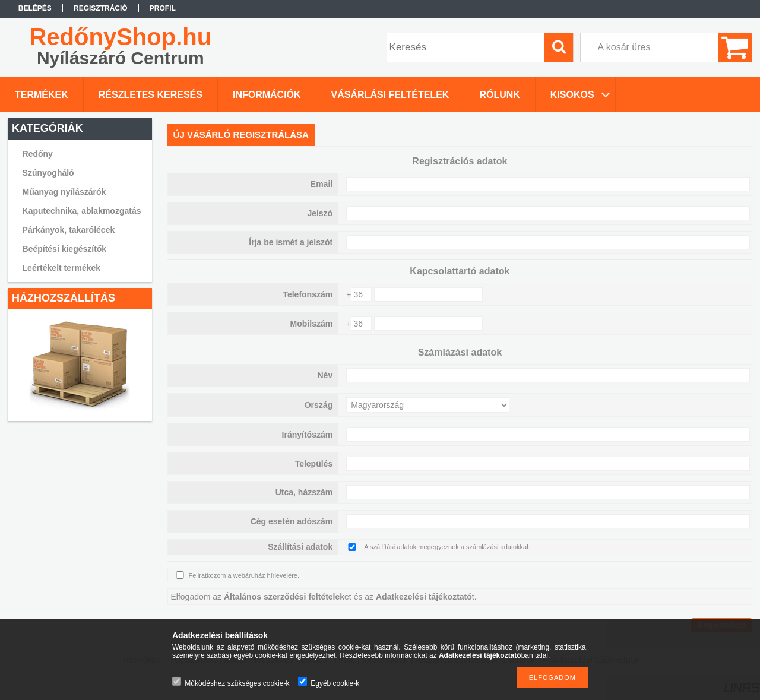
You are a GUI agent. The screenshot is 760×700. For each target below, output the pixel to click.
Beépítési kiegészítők (65, 249)
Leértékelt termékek (62, 268)
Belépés (35, 8)
